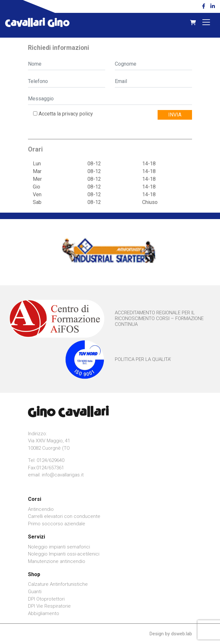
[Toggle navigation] (206, 22)
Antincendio (41, 509)
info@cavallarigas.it (63, 475)
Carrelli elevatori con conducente (64, 516)
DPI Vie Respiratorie (49, 606)
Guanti (35, 592)
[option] (110, 252)
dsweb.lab (182, 634)
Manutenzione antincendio (57, 561)
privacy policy (78, 114)
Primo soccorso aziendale (57, 524)
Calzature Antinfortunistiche (58, 584)
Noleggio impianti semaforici (59, 547)
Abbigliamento (44, 613)
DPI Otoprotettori (46, 599)
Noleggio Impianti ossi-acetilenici (64, 554)
